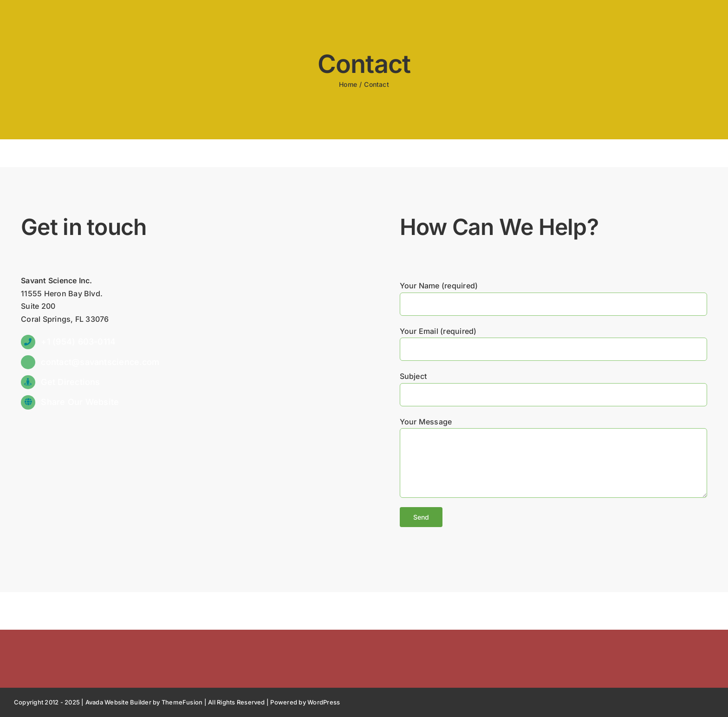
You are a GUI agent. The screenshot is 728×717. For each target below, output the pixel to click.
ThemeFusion (182, 702)
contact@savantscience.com (100, 362)
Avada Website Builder (118, 702)
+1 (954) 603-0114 (78, 342)
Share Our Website (80, 402)
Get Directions (70, 382)
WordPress (324, 702)
